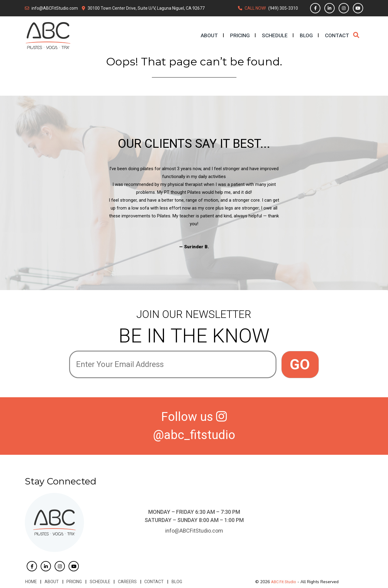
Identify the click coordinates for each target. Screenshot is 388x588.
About (209, 35)
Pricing (240, 35)
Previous (65, 208)
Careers (125, 582)
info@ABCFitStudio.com (55, 8)
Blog (306, 35)
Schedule (275, 35)
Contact (337, 35)
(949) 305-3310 (283, 8)
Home (31, 582)
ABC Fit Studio (284, 582)
